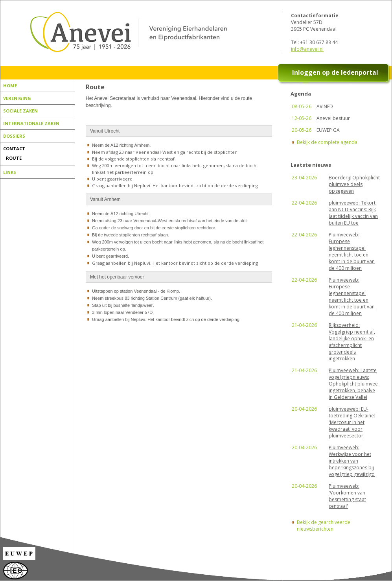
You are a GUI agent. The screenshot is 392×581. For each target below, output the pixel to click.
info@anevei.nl (307, 49)
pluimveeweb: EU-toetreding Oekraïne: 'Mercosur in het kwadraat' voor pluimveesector (352, 422)
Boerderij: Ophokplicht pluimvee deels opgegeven (354, 184)
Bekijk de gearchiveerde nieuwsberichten (324, 526)
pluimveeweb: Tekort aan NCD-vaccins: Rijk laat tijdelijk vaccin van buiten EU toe (353, 213)
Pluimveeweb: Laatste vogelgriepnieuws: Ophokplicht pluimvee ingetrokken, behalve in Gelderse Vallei (353, 384)
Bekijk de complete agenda (327, 142)
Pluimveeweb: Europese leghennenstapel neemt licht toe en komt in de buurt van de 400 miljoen (352, 251)
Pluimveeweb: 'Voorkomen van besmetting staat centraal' (347, 496)
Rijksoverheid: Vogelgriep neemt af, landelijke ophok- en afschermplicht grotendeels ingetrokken (352, 342)
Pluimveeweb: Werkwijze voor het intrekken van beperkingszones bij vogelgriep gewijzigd (352, 461)
